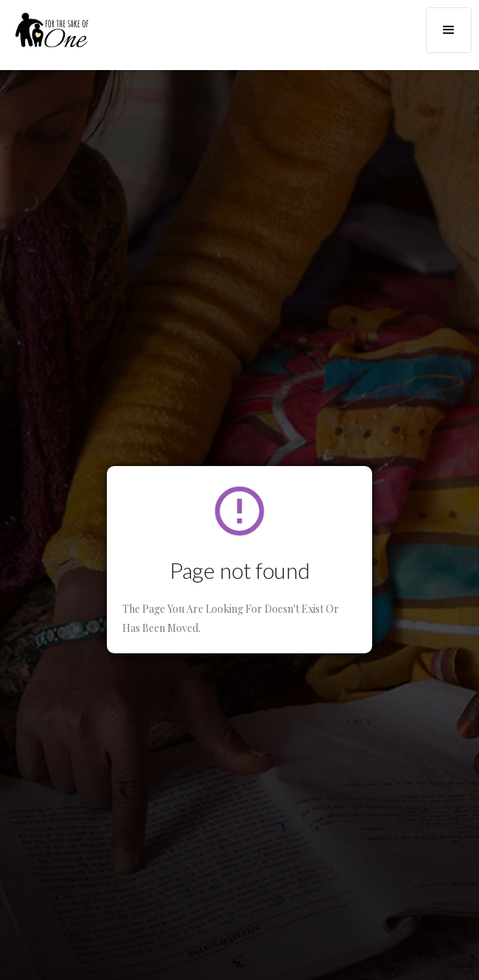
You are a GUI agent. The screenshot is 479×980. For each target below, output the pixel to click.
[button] (449, 30)
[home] (44, 36)
